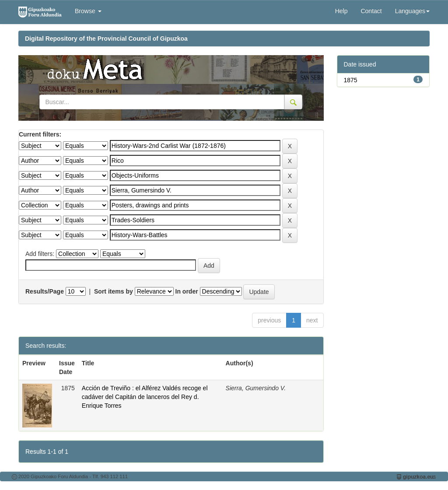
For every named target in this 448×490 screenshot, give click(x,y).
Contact (371, 11)
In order (187, 291)
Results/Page (45, 291)
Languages (412, 11)
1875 (351, 80)
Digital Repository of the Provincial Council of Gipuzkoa (106, 38)
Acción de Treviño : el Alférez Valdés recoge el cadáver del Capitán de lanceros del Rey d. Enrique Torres (145, 397)
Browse (88, 11)
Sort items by (114, 291)
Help (341, 11)
